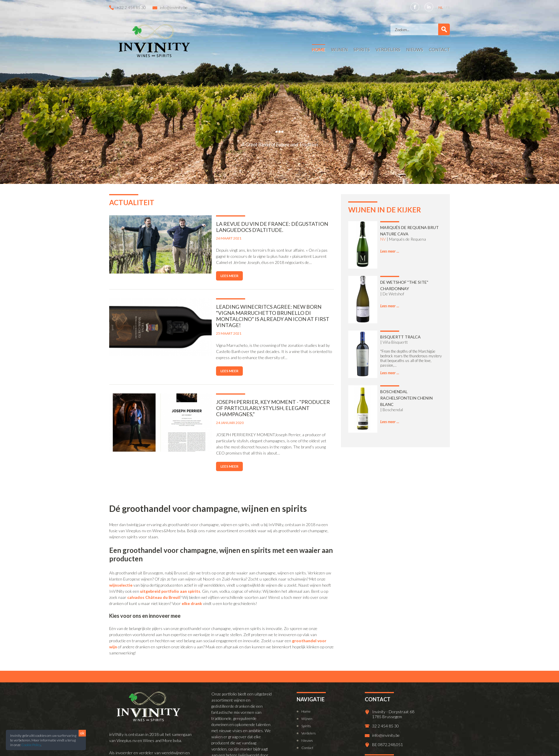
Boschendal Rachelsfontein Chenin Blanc (406, 398)
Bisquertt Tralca (400, 337)
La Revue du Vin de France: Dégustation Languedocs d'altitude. (248, 227)
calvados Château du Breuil (154, 579)
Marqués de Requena (407, 239)
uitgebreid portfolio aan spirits (170, 573)
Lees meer (206, 276)
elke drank (192, 585)
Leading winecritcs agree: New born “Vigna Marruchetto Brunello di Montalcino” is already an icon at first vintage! (255, 313)
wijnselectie (121, 567)
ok (82, 733)
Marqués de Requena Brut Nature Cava (409, 231)
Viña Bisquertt (395, 342)
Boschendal (393, 410)
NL (441, 7)
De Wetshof (393, 294)
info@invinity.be (174, 7)
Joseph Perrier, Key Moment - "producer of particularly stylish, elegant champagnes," (255, 399)
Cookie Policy (31, 745)
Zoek (444, 29)
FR (448, 7)
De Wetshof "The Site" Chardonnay (404, 285)
